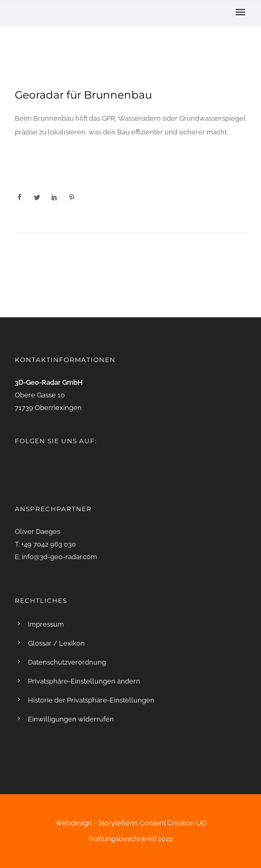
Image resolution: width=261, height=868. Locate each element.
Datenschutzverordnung (67, 662)
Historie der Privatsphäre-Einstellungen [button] (91, 700)
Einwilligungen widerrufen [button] (71, 719)
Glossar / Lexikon (56, 643)
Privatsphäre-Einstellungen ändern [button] (84, 681)
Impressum (46, 624)
